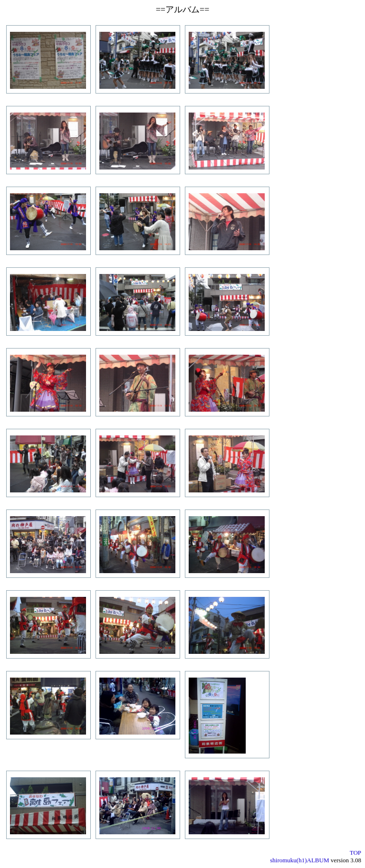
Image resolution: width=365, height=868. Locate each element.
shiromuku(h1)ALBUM (299, 860)
